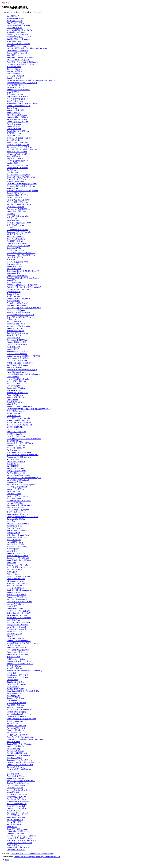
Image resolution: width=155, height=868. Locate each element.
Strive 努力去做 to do (15, 707)
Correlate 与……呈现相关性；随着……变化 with (25, 739)
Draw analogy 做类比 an (16, 537)
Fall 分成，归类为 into (15, 588)
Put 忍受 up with (13, 450)
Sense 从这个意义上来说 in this (19, 602)
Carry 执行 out (12, 400)
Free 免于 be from (14, 494)
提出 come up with (14, 498)
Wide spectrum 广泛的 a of (17, 677)
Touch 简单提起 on (14, 28)
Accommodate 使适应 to (16, 18)
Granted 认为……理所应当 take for (20, 783)
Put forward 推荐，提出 (16, 728)
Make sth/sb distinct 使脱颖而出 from (22, 184)
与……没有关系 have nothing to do (20, 710)
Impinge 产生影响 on (15, 503)
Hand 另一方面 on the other (18, 496)
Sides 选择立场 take (15, 41)
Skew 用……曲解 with (15, 668)
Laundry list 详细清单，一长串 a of (20, 30)
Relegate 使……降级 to (15, 469)
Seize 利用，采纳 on (15, 788)
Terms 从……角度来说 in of (17, 303)
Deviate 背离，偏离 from (16, 381)
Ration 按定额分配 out (15, 331)
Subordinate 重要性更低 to (17, 340)
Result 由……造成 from (15, 237)
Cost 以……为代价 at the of (17, 345)
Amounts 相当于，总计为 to (18, 351)
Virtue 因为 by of (13, 742)
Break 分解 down (13, 221)
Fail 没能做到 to (13, 687)
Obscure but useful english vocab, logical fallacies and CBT (37, 857)
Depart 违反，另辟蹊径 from (18, 131)
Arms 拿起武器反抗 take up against (21, 485)
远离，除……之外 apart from (18, 535)
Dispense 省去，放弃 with (17, 615)
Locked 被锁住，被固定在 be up (19, 838)
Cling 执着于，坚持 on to (17, 716)
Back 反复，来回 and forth (17, 165)
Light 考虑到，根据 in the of (18, 480)
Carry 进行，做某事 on (16, 850)
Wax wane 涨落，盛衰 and (17, 813)
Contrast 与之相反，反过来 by (19, 661)
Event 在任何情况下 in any (17, 85)
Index (7, 860)
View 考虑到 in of (14, 528)
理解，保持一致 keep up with (18, 418)
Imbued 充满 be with (15, 609)
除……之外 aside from (15, 721)
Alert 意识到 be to (14, 824)
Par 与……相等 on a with (16, 473)
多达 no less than (14, 657)
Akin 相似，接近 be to (15, 459)
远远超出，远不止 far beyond (18, 547)
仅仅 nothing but (13, 700)
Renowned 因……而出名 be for (18, 847)
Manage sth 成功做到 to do (17, 625)
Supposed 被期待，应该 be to (18, 299)
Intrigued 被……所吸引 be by (17, 831)
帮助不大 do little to (14, 296)
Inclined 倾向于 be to (15, 542)
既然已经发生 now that (16, 806)
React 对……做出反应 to (16, 239)
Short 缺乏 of (12, 280)
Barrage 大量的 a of (14, 301)
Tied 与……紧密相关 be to (17, 799)
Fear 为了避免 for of (15, 815)
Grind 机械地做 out (14, 441)
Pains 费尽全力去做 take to (17, 556)
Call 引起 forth (12, 680)
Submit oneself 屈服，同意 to (18, 246)
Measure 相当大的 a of (16, 579)
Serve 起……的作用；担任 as (18, 145)
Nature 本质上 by (13, 749)
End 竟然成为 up (13, 620)
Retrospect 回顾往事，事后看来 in (20, 58)
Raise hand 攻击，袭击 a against (20, 505)
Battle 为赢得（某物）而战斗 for (20, 560)
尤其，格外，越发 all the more (19, 452)
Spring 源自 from (13, 533)
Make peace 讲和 (14, 273)
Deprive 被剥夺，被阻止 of (17, 514)
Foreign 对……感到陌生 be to (18, 379)
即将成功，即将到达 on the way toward (22, 191)
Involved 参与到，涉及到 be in (19, 289)
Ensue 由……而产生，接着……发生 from (22, 149)
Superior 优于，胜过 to (16, 446)
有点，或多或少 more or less (18, 216)
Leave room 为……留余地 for (18, 510)
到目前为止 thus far (14, 434)
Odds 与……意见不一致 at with (18, 576)
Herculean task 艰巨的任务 (17, 675)
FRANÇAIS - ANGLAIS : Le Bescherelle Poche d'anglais (32, 854)
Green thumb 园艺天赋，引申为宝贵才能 (23, 691)
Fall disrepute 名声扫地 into (17, 230)
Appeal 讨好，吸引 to (15, 489)
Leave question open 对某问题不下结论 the (24, 439)
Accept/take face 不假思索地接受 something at (25, 671)
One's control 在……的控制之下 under (21, 177)
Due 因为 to (11, 563)
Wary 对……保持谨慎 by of (17, 753)
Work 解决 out (12, 172)
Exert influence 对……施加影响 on (20, 611)
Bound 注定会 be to (14, 402)
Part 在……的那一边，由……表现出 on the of (24, 287)
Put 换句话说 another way (17, 120)
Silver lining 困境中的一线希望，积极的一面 (24, 103)
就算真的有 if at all (14, 811)
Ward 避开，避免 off (15, 241)
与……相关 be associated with (18, 622)
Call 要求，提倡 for (14, 526)
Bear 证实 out (12, 108)
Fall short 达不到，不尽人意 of (19, 501)
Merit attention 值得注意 (16, 712)
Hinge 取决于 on (13, 113)
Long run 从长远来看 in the (17, 262)
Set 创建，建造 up (14, 666)
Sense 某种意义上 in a (15, 508)
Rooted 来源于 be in (15, 266)
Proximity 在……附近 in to (16, 87)
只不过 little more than (16, 250)
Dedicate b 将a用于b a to (16, 648)
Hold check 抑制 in (14, 264)
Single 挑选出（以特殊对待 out (19, 317)
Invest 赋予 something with (17, 372)
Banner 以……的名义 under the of (19, 407)
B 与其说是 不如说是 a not (17, 234)
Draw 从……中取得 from (16, 182)
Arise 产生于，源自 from (16, 726)
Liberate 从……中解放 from (17, 361)
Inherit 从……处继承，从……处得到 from (22, 285)
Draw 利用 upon (13, 549)
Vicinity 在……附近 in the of (17, 384)
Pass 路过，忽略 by (15, 758)
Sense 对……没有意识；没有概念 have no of (24, 308)
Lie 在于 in (11, 214)
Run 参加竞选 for (13, 126)
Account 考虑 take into (16, 604)
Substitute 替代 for (14, 248)
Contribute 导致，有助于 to (17, 195)
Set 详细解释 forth (14, 694)
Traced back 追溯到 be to (17, 776)
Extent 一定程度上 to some (17, 122)
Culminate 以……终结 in (16, 519)
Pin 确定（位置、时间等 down (19, 769)
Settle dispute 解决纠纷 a (17, 583)
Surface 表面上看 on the (16, 397)
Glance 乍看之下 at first (16, 388)
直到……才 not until (14, 540)
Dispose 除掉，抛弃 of (16, 733)
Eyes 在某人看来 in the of (17, 354)
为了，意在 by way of (15, 283)
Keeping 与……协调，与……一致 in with (22, 836)
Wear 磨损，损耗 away (16, 705)
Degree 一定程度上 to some (18, 420)
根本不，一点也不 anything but (19, 423)
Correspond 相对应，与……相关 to (20, 37)
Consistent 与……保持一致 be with (20, 765)
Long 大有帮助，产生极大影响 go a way (23, 643)
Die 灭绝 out (11, 170)
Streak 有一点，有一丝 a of (17, 51)
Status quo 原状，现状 (16, 110)
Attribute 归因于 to (14, 322)
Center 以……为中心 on (15, 834)
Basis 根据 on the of (15, 21)
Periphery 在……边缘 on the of (18, 755)
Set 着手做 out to (13, 347)
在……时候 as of (13, 774)
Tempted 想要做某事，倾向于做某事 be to (23, 374)
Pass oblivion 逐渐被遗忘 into (18, 209)
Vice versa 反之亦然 (15, 390)
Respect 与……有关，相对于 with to (21, 425)
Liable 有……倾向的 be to (16, 436)
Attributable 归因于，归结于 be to (20, 154)
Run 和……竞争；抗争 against (18, 39)
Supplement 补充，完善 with (18, 558)
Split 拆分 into (12, 723)
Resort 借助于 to (13, 696)
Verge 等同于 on (13, 606)
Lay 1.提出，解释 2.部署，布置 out (21, 64)
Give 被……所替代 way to (16, 471)
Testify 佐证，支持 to (15, 822)
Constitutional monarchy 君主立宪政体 (22, 83)
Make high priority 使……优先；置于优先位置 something (29, 409)
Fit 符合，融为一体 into (16, 659)
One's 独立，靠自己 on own (18, 829)
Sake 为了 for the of (14, 570)
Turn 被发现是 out (14, 129)
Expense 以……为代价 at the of (19, 790)
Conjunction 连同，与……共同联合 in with (23, 255)
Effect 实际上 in (13, 636)
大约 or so (11, 260)
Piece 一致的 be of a (15, 395)
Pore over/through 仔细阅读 (18, 530)
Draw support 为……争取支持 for (19, 147)
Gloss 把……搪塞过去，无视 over (19, 138)
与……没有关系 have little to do (19, 567)
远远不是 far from (14, 133)
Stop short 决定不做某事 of (17, 97)
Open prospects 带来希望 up (18, 801)
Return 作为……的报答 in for (17, 393)
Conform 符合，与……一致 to (18, 53)
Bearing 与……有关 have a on (18, 32)
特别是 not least (13, 772)
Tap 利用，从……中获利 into (18, 735)
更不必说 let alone (14, 67)
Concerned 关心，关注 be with (19, 232)
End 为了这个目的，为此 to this (19, 843)
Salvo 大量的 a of (14, 156)
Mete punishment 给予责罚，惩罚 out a (22, 517)
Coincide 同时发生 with (16, 193)
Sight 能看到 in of (14, 292)
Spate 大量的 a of (14, 416)
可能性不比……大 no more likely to (20, 363)
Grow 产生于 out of (14, 632)
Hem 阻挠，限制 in (14, 586)
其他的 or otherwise (15, 198)
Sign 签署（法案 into (15, 140)
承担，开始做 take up (15, 225)
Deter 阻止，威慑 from (16, 553)
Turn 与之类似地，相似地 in (18, 650)
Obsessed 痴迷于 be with (17, 698)
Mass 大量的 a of (14, 338)
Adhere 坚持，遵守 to (15, 778)
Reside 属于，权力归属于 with (19, 618)
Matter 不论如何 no (14, 792)
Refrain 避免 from (14, 294)
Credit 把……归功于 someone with (20, 590)
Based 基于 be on (14, 55)
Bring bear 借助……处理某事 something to (23, 278)
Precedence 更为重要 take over (19, 457)
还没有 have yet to (14, 319)
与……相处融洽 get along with (18, 175)
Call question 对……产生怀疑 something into (24, 478)
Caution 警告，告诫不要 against (19, 744)
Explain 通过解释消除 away (17, 161)
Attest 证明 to (12, 551)
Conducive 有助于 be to (16, 324)
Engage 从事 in (13, 673)
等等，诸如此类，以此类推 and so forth (23, 455)
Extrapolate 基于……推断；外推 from (21, 186)
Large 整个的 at (13, 92)
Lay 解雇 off (11, 227)
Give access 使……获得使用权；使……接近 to (24, 271)
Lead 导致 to (12, 429)
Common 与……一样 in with (17, 565)
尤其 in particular (13, 574)
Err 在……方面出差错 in (16, 730)
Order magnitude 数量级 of (17, 35)
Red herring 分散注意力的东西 (19, 613)
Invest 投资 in (12, 572)
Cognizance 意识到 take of (17, 276)
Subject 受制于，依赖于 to (17, 168)
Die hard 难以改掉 (14, 269)
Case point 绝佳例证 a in (16, 746)
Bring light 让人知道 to (15, 682)
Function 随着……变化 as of (17, 202)
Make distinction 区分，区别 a (19, 714)
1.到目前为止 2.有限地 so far (18, 200)
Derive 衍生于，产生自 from (18, 654)
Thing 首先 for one (14, 124)
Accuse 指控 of (13, 349)
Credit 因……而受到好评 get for (19, 223)
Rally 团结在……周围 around (17, 365)
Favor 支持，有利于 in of (16, 179)
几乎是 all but (12, 218)
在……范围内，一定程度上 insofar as (21, 253)
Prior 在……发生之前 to (15, 23)
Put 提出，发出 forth (15, 645)
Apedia (5, 3)
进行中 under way (14, 413)
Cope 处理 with (13, 464)
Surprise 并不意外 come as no (19, 641)
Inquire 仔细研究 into (15, 820)
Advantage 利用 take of (16, 581)
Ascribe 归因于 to (14, 163)
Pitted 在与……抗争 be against (18, 115)
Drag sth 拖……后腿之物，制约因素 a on (22, 840)
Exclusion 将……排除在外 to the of (20, 629)
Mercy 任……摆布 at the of (17, 599)
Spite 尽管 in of (13, 16)
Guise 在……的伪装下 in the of (18, 312)
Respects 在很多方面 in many (18, 25)
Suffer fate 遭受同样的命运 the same (21, 719)
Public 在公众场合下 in (16, 817)
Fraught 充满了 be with (16, 785)
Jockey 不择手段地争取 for (17, 99)
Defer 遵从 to (12, 827)
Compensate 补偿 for (15, 482)
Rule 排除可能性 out (15, 466)
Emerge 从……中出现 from (17, 305)
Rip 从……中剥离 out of (15, 767)
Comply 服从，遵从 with (16, 797)
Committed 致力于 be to (16, 243)
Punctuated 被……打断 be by (18, 117)
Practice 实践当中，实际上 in (18, 342)
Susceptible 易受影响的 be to (18, 475)
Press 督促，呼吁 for (15, 257)
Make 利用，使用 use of (16, 627)
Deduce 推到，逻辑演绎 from (18, 90)
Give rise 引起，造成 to (16, 544)
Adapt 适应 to (12, 404)
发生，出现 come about (16, 411)
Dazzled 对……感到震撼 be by (18, 524)
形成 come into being (15, 94)
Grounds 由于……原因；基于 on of (20, 443)
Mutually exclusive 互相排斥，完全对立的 (23, 356)
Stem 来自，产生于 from (17, 46)
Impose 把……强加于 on (16, 448)
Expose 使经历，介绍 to (16, 703)
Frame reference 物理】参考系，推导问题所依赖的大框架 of (31, 80)
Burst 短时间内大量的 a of (17, 689)
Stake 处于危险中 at (15, 74)
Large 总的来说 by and (16, 638)
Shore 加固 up (12, 188)
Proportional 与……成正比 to (18, 597)
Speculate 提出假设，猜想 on (18, 44)
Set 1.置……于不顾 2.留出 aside (19, 204)
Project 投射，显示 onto (16, 211)
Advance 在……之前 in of (16, 432)
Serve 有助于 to (13, 377)
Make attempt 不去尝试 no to (18, 326)
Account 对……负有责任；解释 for (20, 664)
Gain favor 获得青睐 (15, 71)
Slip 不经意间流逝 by (15, 427)
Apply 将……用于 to (14, 335)
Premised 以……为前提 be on (18, 808)
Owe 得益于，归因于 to (16, 462)
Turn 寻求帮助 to (13, 386)
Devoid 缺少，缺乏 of (15, 491)
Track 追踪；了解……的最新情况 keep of (22, 62)
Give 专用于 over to (14, 367)
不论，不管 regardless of (17, 804)
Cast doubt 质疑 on (14, 634)
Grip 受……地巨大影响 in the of (19, 106)
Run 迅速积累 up (13, 592)
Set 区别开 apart (13, 136)
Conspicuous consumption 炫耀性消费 (22, 370)
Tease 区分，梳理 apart (16, 310)
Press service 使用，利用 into (18, 358)
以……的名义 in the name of (17, 795)
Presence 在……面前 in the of (18, 652)
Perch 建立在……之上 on (16, 845)
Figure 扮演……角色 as (15, 207)
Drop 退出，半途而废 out (17, 159)
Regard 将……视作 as (15, 328)
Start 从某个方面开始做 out (18, 333)
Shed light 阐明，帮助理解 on (18, 142)
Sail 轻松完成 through (15, 751)
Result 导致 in (12, 521)
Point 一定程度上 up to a (16, 684)
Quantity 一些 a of (14, 78)
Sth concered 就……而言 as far (18, 60)
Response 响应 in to (15, 69)
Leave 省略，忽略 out (15, 76)
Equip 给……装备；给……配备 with (20, 737)
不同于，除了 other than (16, 512)
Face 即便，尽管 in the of (17, 487)
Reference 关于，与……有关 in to (19, 760)
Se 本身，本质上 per (15, 101)
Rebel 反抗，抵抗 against (17, 152)
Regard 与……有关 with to (16, 595)
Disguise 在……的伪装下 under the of (21, 781)
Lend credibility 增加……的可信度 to (20, 315)
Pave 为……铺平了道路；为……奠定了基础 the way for (28, 48)
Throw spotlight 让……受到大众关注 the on (23, 762)
